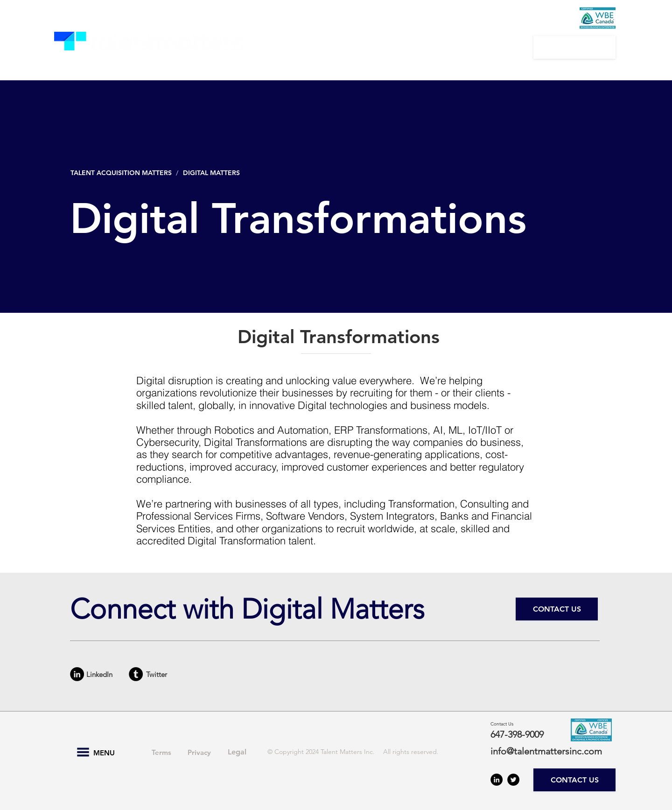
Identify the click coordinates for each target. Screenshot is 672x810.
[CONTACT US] (574, 47)
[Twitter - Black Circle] (513, 780)
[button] (301, 47)
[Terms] (161, 752)
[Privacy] (199, 752)
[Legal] (237, 752)
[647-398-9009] (524, 734)
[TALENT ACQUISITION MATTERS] (122, 173)
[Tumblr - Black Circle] (136, 674)
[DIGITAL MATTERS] (214, 173)
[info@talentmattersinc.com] (552, 751)
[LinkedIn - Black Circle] (77, 674)
